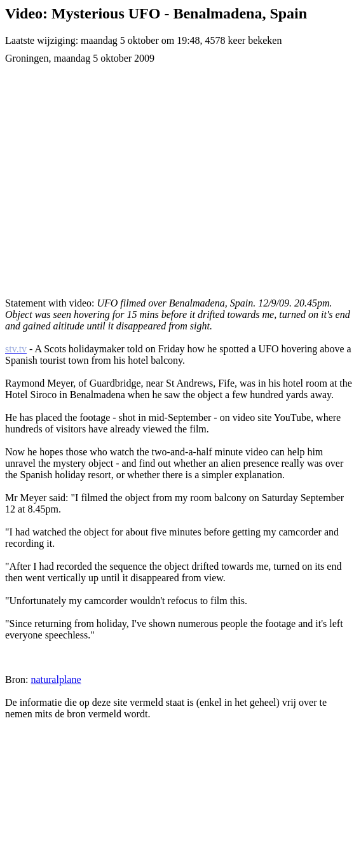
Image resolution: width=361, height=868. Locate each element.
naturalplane (56, 679)
